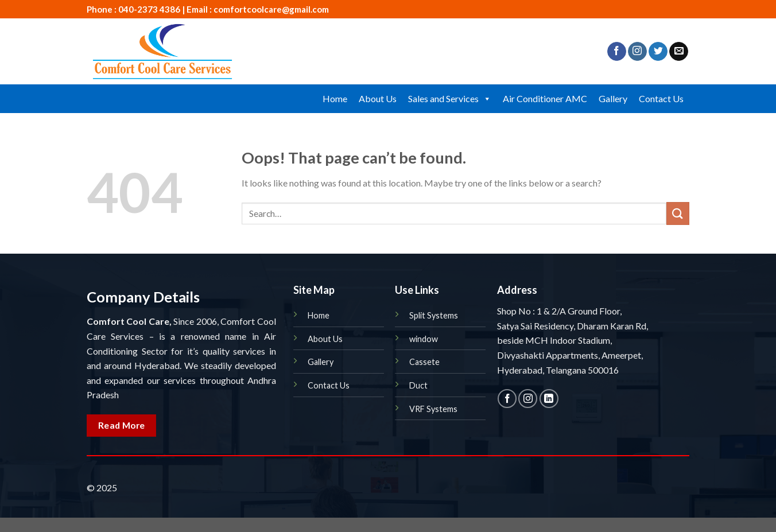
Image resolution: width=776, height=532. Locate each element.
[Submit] (678, 213)
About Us (378, 98)
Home (335, 98)
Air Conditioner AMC (545, 98)
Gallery (613, 98)
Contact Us (661, 98)
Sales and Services (450, 99)
